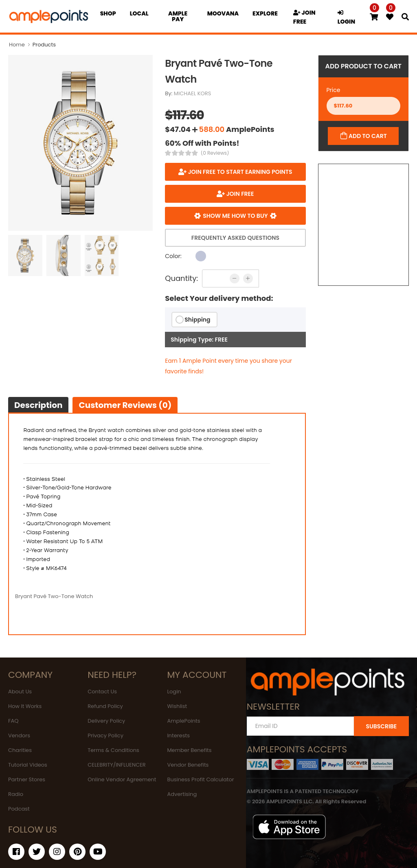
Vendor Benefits (188, 765)
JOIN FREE (304, 17)
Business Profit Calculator (200, 779)
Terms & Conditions (113, 750)
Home (17, 45)
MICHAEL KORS (192, 93)
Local (139, 13)
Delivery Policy (106, 721)
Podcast (19, 809)
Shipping (197, 320)
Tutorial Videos (28, 765)
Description (38, 405)
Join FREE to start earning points (239, 172)
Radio (16, 794)
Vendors (19, 735)
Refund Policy (105, 706)
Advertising (182, 794)
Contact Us (102, 692)
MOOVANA (223, 13)
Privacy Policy (105, 735)
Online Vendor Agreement (122, 779)
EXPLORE (265, 13)
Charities (20, 750)
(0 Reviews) (215, 153)
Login (174, 692)
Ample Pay (178, 16)
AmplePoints (183, 721)
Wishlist (177, 706)
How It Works (25, 706)
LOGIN (347, 18)
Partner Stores (27, 779)
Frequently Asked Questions (235, 238)
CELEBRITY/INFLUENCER (117, 765)
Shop (108, 13)
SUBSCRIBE (381, 726)
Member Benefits (189, 750)
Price (334, 90)
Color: (173, 256)
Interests (178, 735)
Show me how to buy (235, 216)
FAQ (13, 721)
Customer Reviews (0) (125, 405)
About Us (20, 692)
